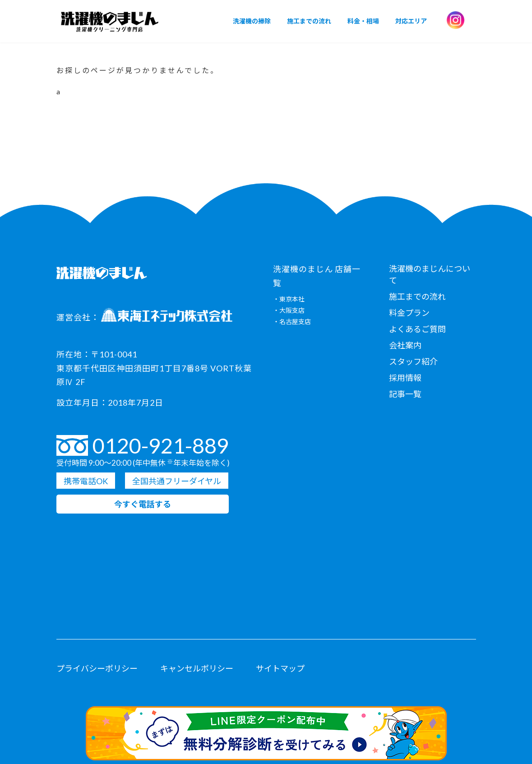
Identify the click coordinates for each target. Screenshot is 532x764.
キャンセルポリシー (197, 668)
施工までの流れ (417, 296)
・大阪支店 (289, 311)
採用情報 (405, 378)
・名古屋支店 (292, 322)
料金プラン (409, 313)
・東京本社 (289, 299)
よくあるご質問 (417, 329)
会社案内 (405, 345)
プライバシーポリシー (97, 668)
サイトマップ (280, 668)
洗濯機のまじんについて (430, 274)
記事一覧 (405, 394)
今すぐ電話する (143, 505)
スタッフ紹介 (413, 361)
